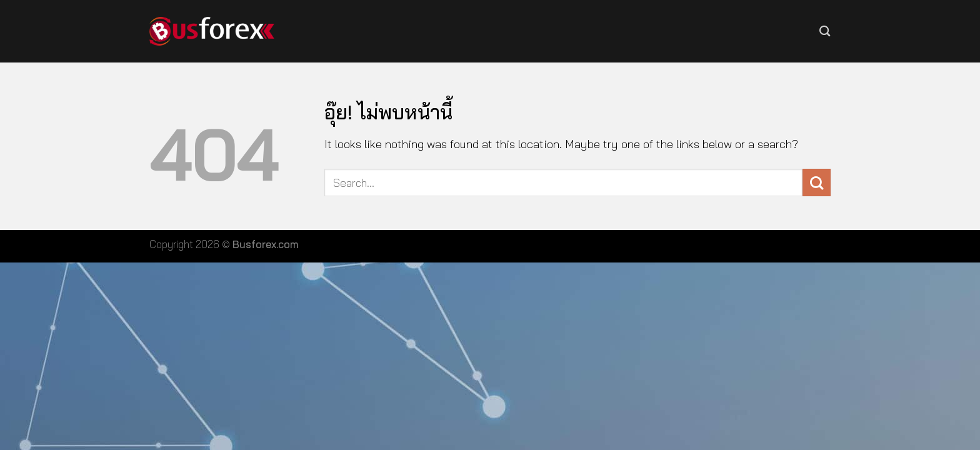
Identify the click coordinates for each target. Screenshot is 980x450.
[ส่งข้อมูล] (817, 183)
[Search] (825, 31)
